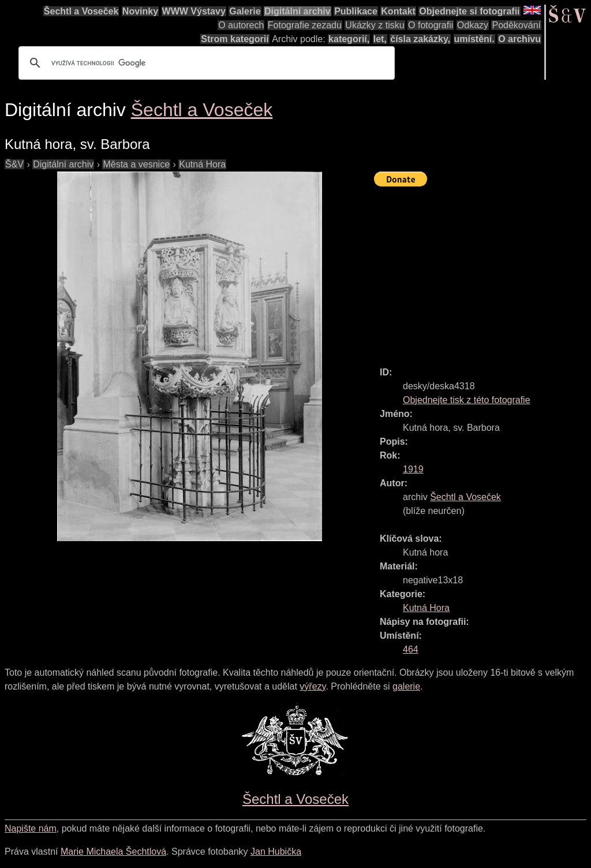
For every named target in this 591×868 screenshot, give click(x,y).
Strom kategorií (235, 39)
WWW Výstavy (194, 11)
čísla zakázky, (420, 39)
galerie (406, 686)
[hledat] (205, 63)
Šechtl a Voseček (81, 11)
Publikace (356, 11)
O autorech (241, 25)
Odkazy (473, 25)
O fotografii (431, 25)
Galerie (245, 11)
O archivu (519, 39)
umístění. (474, 39)
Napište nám (31, 828)
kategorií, (349, 39)
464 (411, 649)
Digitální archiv (298, 11)
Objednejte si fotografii (469, 11)
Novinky (140, 11)
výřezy (313, 686)
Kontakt (398, 11)
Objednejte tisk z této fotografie (467, 400)
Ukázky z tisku (375, 25)
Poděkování (516, 25)
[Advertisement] (482, 271)
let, (380, 39)
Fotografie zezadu (305, 25)
